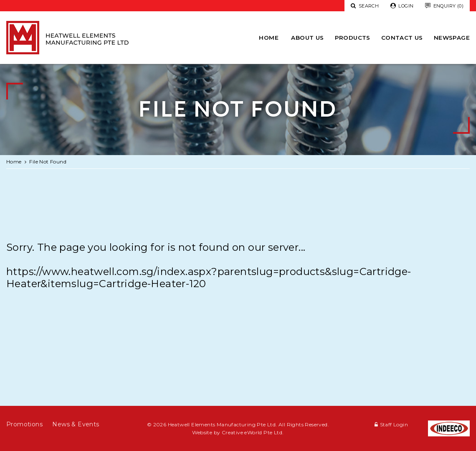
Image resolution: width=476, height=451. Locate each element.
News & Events (76, 424)
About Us (307, 38)
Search (365, 6)
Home (269, 38)
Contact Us (402, 38)
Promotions (24, 424)
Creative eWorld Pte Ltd (252, 432)
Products (353, 38)
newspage (452, 38)
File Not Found (48, 162)
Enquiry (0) (444, 6)
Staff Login (394, 424)
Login (402, 6)
